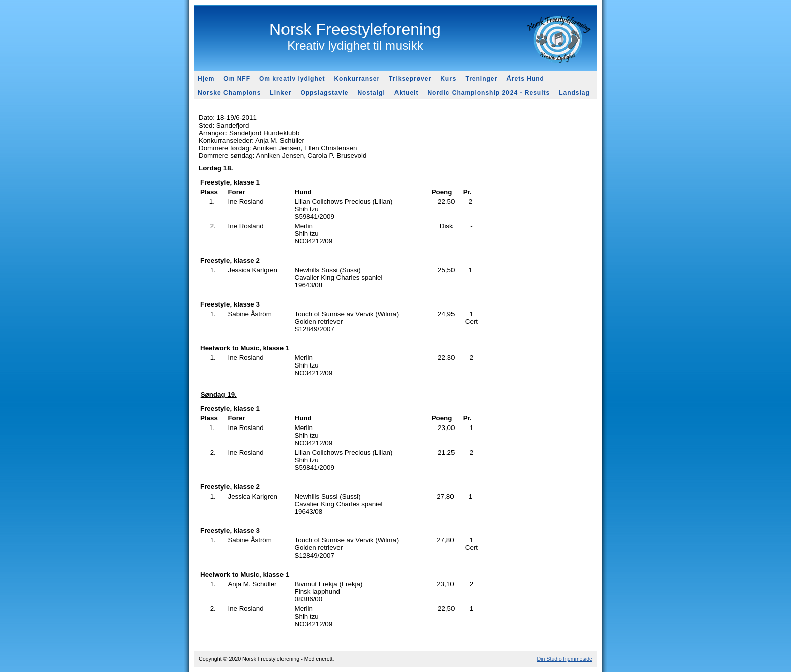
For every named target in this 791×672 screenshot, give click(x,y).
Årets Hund (525, 79)
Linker (280, 93)
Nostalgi (371, 93)
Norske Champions (229, 93)
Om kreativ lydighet (292, 79)
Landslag (574, 93)
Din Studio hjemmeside (564, 659)
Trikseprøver (410, 79)
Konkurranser (357, 79)
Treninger (481, 79)
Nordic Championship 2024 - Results (489, 93)
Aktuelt (407, 93)
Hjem (206, 79)
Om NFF (237, 79)
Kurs (448, 79)
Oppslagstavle (324, 93)
